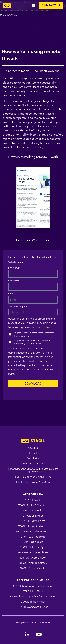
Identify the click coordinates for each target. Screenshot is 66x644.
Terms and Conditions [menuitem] (33, 464)
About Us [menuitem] (33, 448)
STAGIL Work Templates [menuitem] (33, 563)
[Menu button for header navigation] (33, 6)
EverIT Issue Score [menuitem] (33, 542)
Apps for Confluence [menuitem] (33, 580)
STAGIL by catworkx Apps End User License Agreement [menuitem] (33, 470)
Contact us (51, 6)
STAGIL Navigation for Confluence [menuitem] (33, 586)
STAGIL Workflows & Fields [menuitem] (33, 607)
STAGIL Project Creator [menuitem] (33, 568)
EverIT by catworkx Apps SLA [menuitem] (33, 482)
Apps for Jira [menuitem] (33, 494)
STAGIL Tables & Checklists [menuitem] (33, 505)
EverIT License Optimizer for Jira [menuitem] (33, 532)
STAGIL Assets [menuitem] (33, 500)
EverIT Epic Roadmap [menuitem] (33, 537)
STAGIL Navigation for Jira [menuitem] (33, 526)
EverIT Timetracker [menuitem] (33, 511)
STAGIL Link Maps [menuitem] (33, 516)
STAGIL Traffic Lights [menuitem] (33, 521)
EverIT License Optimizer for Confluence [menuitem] (33, 597)
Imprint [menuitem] (33, 453)
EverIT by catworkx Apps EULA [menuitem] (33, 477)
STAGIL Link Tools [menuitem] (33, 591)
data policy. (44, 327)
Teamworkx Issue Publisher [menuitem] (33, 553)
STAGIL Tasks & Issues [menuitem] (33, 602)
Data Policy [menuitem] (33, 459)
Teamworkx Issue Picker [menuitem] (33, 558)
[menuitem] (33, 441)
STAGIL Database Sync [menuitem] (33, 547)
